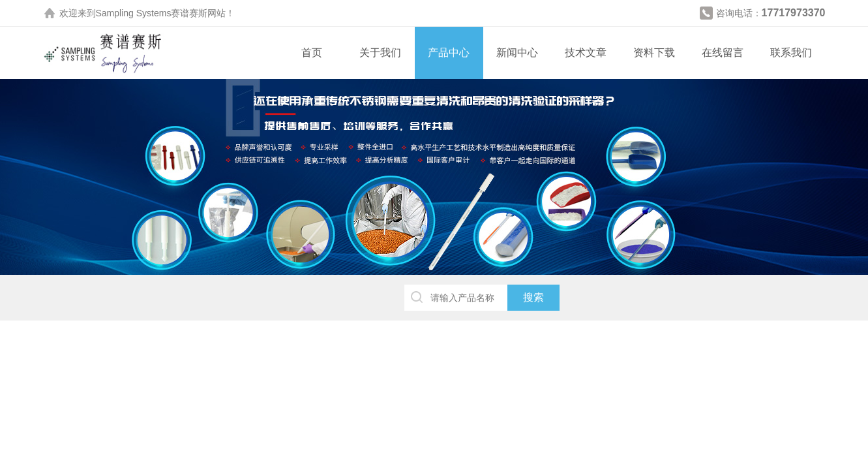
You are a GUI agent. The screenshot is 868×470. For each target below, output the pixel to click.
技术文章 (586, 53)
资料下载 (654, 53)
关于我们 (380, 53)
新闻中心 (517, 53)
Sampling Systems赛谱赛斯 (152, 13)
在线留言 (723, 53)
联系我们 (791, 53)
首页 (312, 53)
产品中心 (449, 53)
